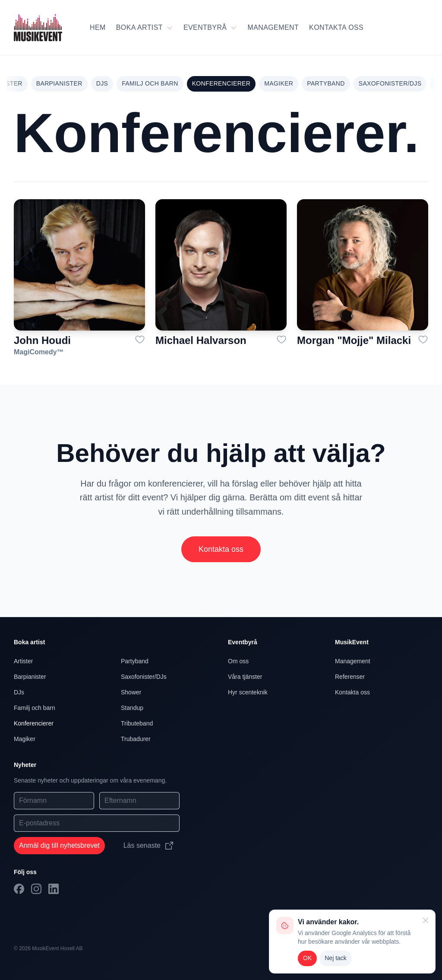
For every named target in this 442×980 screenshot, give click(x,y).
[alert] (352, 942)
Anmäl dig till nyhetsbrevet (59, 845)
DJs (102, 83)
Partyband (326, 83)
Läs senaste (149, 846)
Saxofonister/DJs (390, 83)
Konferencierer (221, 83)
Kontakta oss (221, 552)
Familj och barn (150, 83)
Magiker (279, 83)
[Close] (425, 920)
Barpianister (59, 83)
